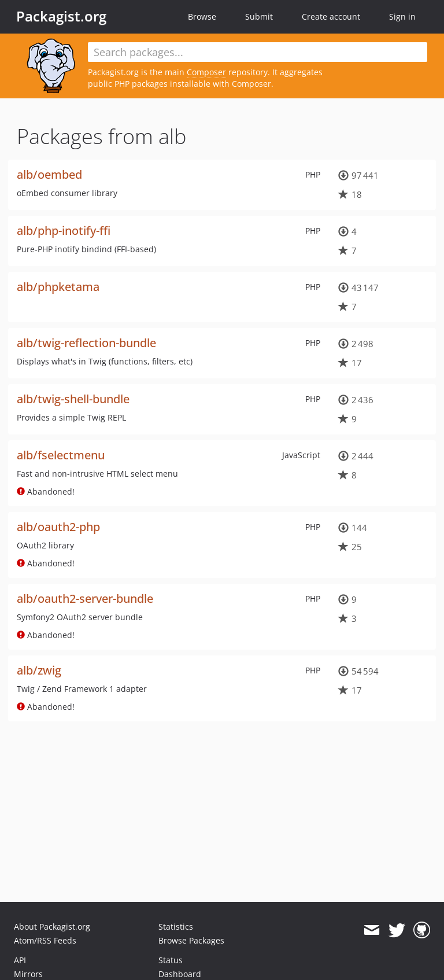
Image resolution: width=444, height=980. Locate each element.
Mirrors (28, 974)
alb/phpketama (58, 287)
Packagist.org (61, 16)
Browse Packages (191, 940)
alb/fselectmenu (61, 455)
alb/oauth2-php (58, 527)
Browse (202, 16)
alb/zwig (39, 670)
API (20, 960)
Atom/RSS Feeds (45, 940)
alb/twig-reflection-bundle (86, 343)
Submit (259, 16)
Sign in (402, 16)
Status (171, 960)
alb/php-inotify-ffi (64, 231)
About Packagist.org (52, 926)
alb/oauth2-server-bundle (85, 598)
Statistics (176, 926)
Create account (331, 16)
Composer (206, 72)
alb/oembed (49, 174)
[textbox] (258, 52)
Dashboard (180, 974)
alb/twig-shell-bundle (73, 399)
